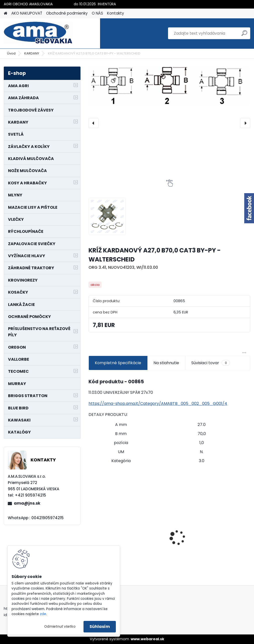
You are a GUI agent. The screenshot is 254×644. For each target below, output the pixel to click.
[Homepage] (6, 13)
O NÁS (97, 13)
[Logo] (38, 33)
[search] (244, 35)
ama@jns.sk (27, 503)
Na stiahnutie (166, 363)
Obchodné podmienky (67, 13)
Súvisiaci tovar (210, 363)
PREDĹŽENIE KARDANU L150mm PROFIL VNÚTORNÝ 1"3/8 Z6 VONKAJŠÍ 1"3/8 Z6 (167, 536)
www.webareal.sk (147, 639)
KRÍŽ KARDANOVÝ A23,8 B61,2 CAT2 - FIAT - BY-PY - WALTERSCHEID (224, 519)
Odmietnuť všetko (60, 627)
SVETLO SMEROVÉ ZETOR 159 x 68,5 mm (112, 528)
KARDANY (32, 53)
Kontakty (116, 13)
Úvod (11, 53)
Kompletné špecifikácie (118, 363)
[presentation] (94, 123)
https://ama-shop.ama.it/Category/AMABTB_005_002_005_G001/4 (158, 404)
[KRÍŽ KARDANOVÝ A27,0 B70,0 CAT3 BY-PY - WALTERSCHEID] (169, 86)
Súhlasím (100, 627)
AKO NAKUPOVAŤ (27, 13)
